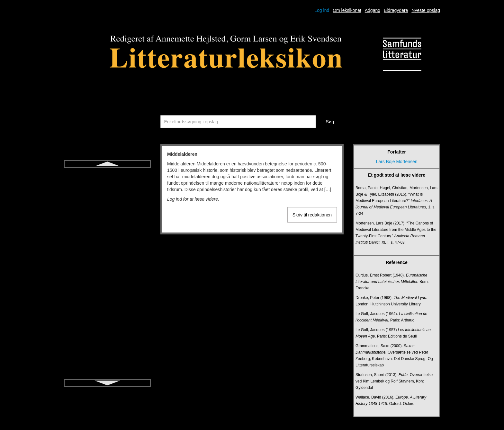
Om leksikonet (347, 10)
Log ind (322, 10)
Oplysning (107, 255)
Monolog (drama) (108, 197)
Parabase (107, 267)
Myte (107, 209)
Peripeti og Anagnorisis (107, 301)
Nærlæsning (107, 243)
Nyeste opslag (426, 10)
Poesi (107, 324)
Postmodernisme (107, 371)
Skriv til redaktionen (312, 215)
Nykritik (107, 232)
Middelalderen (107, 174)
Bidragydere (396, 10)
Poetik (108, 336)
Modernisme (107, 186)
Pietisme (107, 313)
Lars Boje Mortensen (396, 162)
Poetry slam (107, 347)
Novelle (108, 220)
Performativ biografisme (107, 290)
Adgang (373, 10)
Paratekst (107, 278)
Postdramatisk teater (107, 359)
